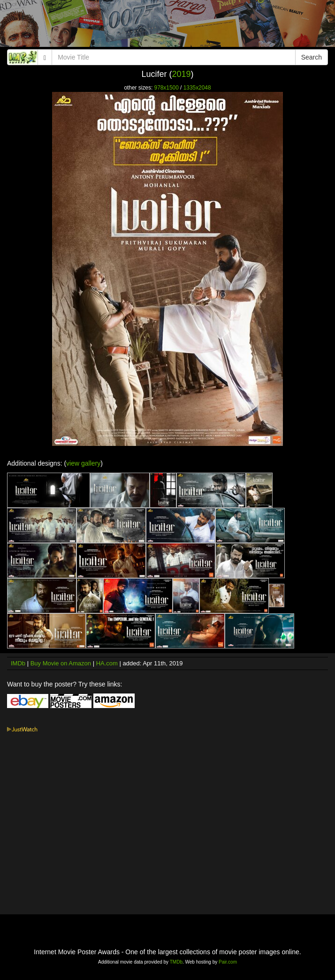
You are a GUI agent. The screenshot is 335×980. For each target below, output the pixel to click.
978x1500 (167, 88)
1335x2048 (197, 88)
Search (312, 57)
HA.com (107, 663)
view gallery (83, 463)
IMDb (18, 663)
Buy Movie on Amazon (61, 663)
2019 (181, 74)
